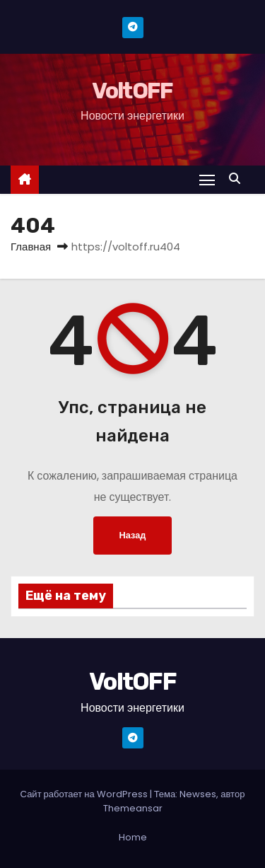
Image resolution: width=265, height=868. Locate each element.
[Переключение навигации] (207, 179)
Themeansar (133, 808)
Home (133, 837)
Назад (133, 535)
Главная (31, 247)
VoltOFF (132, 91)
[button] (238, 179)
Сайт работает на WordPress (85, 794)
